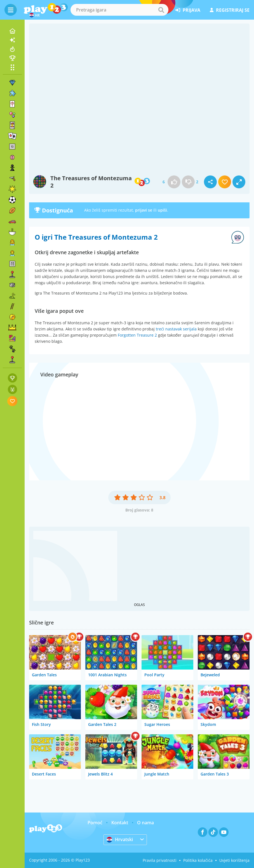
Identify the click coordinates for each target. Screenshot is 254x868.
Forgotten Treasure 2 (137, 335)
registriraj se (230, 10)
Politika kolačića (198, 860)
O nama (145, 823)
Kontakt (120, 823)
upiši (162, 210)
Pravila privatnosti (160, 860)
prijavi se (144, 210)
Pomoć (95, 823)
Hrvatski (120, 839)
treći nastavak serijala (176, 329)
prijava (188, 10)
